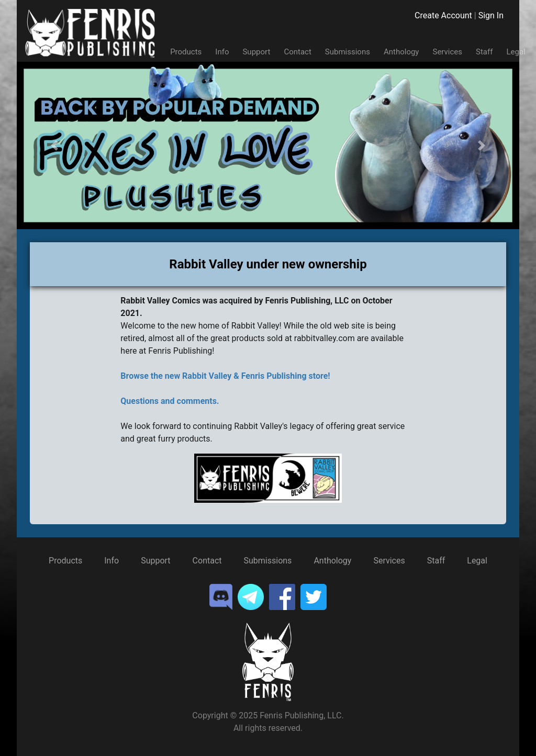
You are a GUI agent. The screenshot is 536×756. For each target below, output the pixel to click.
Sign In (491, 15)
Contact (297, 52)
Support (256, 52)
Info (222, 52)
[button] (54, 145)
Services (447, 52)
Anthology (401, 52)
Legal (516, 52)
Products (186, 52)
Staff (484, 52)
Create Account (443, 15)
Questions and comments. (170, 401)
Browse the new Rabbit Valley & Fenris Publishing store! (225, 376)
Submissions (348, 52)
